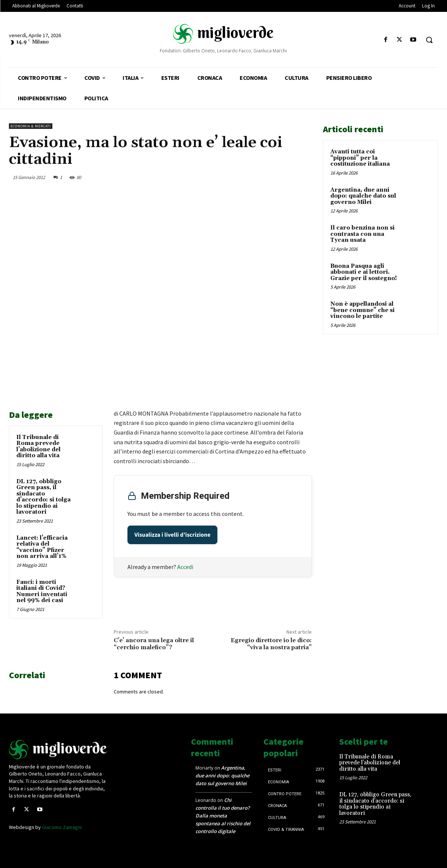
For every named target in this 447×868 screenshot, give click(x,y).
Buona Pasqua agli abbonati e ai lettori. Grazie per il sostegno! (364, 272)
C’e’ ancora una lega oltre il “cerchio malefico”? (154, 644)
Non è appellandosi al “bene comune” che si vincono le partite (362, 310)
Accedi (185, 567)
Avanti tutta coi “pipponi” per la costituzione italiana (360, 158)
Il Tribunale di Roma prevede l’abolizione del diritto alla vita (38, 447)
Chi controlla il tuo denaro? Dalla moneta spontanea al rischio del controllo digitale (223, 816)
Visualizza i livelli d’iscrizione (173, 535)
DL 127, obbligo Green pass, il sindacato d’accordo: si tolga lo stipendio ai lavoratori (43, 497)
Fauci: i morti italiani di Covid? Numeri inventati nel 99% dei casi (42, 591)
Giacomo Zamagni (62, 827)
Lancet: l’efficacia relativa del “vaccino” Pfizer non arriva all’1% (42, 547)
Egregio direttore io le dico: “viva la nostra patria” (271, 644)
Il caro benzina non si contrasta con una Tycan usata (362, 234)
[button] (429, 40)
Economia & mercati (31, 126)
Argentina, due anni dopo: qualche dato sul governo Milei (363, 196)
